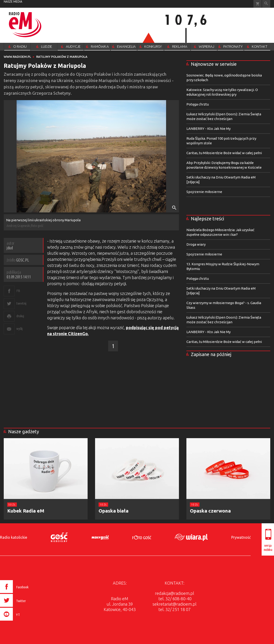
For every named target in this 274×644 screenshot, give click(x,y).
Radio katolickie (14, 537)
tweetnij (21, 303)
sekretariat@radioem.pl (174, 604)
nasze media (13, 2)
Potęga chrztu (198, 104)
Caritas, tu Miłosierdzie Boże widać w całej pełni (224, 153)
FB (18, 291)
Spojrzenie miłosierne (204, 192)
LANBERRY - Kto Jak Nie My (208, 129)
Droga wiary (196, 244)
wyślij (19, 329)
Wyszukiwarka (266, 4)
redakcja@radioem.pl (174, 593)
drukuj (20, 316)
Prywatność (241, 537)
